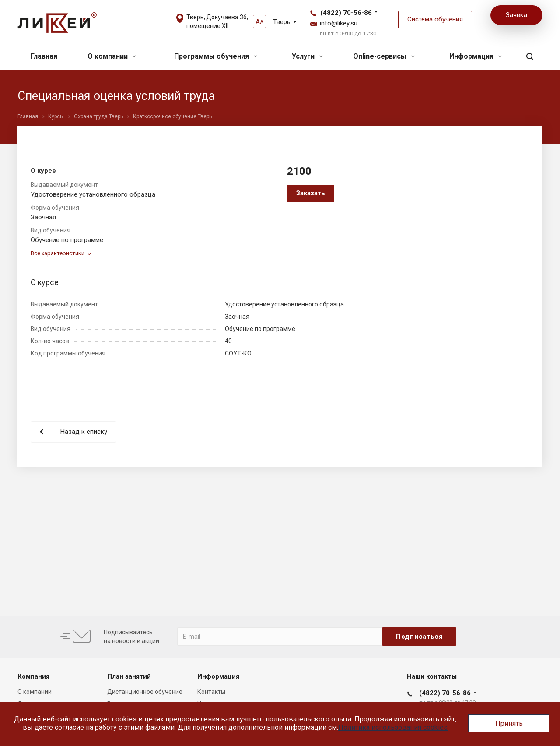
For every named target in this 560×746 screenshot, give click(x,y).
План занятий (129, 676)
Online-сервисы (384, 56)
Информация (476, 56)
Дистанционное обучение (145, 692)
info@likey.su (339, 23)
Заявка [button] (516, 15)
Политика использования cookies (393, 727)
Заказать (311, 193)
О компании (112, 56)
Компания (33, 676)
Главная (44, 56)
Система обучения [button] (435, 19)
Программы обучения (216, 56)
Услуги (307, 56)
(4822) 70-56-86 (346, 13)
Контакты (211, 692)
